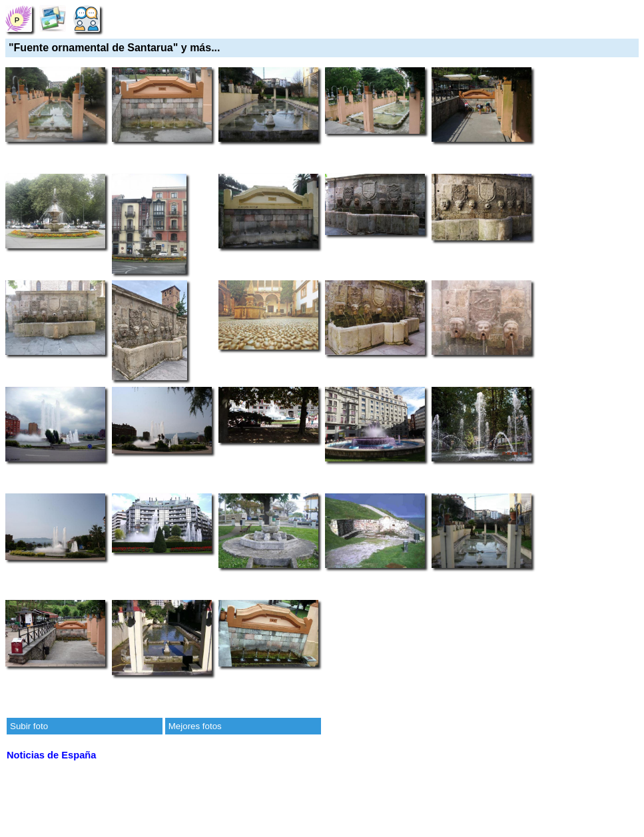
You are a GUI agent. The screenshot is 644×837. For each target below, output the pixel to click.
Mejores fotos (195, 726)
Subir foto (29, 726)
